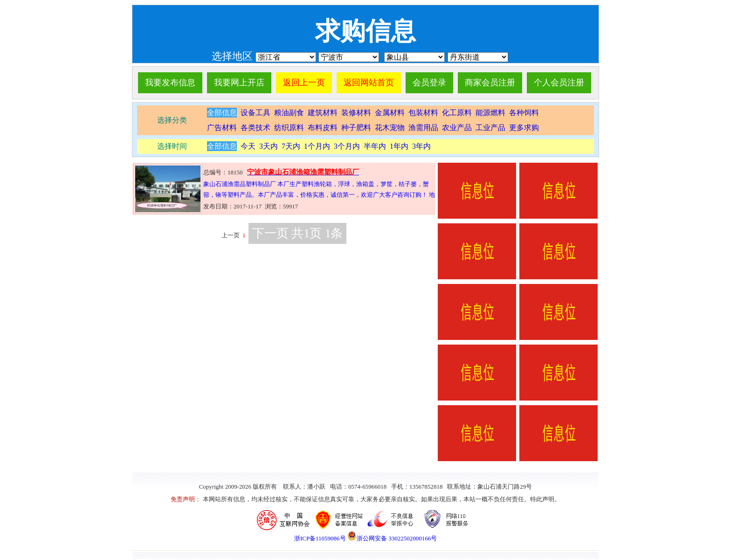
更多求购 (524, 128)
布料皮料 (323, 128)
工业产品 (490, 128)
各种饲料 (524, 113)
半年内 (375, 146)
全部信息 (222, 113)
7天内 (291, 146)
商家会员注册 (490, 83)
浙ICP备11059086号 (320, 538)
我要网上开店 (239, 83)
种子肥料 (356, 128)
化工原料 (457, 113)
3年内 (421, 146)
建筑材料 (323, 113)
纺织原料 (289, 128)
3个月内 (347, 146)
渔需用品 (423, 128)
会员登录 (429, 83)
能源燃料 (490, 113)
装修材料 (356, 113)
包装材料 (423, 113)
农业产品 (457, 128)
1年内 (399, 146)
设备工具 (255, 113)
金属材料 (390, 113)
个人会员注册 (559, 83)
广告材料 (222, 128)
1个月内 (317, 146)
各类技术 (255, 128)
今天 (248, 146)
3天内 (269, 146)
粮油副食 (289, 113)
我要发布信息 (170, 83)
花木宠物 (390, 128)
